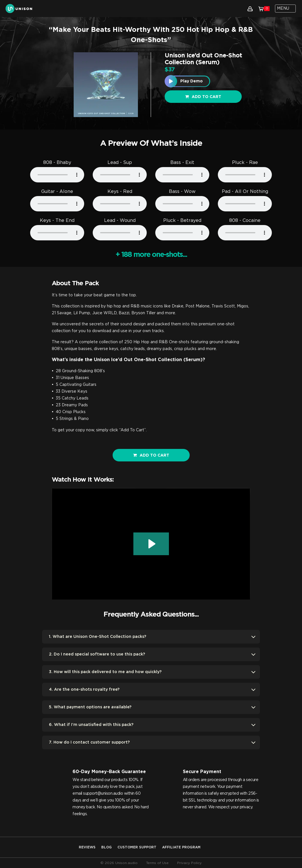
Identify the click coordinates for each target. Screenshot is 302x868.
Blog (106, 847)
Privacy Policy (189, 863)
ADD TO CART (151, 455)
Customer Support (137, 847)
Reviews (87, 847)
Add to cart (203, 97)
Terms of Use (157, 863)
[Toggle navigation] (285, 9)
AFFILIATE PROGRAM (181, 847)
